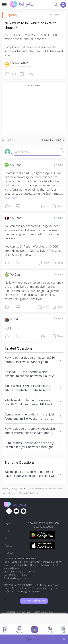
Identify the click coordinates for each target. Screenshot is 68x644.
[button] (34, 639)
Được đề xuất (53, 140)
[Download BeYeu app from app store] (42, 546)
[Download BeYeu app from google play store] (42, 535)
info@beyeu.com (18, 578)
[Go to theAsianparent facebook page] (9, 511)
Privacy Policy (25, 612)
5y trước (59, 165)
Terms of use (10, 612)
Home (5, 489)
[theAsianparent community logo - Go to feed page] (21, 5)
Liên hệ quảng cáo (34, 601)
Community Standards (44, 612)
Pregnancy (11, 15)
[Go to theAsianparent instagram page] (24, 511)
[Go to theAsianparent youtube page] (16, 511)
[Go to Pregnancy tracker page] (35, 630)
